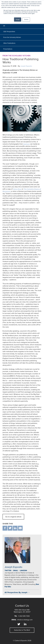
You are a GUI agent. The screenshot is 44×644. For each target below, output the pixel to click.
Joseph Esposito (26, 66)
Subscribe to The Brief (22, 630)
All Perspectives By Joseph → (17, 592)
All (4, 26)
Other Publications (9, 43)
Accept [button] (18, 20)
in (15, 528)
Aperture (26, 144)
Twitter (8, 571)
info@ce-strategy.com (25, 620)
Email (16, 571)
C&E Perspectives (9, 32)
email (20, 528)
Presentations (8, 49)
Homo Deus (17, 189)
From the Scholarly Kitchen (12, 37)
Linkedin (23, 571)
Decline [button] (26, 20)
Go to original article (13, 517)
